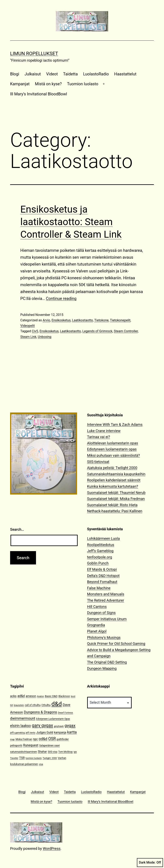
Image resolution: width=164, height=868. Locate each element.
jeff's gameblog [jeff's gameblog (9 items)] (17, 733)
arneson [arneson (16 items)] (31, 696)
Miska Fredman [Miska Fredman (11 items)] (24, 739)
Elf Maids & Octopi (102, 569)
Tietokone (101, 320)
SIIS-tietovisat (98, 462)
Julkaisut (33, 74)
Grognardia (96, 625)
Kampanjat (20, 84)
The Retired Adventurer (106, 600)
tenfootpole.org (100, 557)
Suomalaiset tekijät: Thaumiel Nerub (116, 493)
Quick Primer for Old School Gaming (116, 644)
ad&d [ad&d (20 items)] (21, 696)
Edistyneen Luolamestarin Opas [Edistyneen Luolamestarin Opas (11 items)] (53, 719)
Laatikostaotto (82, 320)
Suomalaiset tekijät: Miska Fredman (116, 499)
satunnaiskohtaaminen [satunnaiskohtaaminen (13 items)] (24, 752)
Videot (52, 74)
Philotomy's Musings (104, 638)
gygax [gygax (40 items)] (70, 726)
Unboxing (45, 337)
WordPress (52, 848)
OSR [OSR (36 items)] (52, 739)
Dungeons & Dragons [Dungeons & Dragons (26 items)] (40, 712)
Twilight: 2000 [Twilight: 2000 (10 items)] (50, 758)
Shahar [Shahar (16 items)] (42, 752)
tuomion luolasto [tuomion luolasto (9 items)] (34, 758)
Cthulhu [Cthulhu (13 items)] (46, 705)
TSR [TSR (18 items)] (22, 758)
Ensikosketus (61, 320)
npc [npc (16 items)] (35, 739)
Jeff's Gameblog (100, 551)
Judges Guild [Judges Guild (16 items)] (45, 732)
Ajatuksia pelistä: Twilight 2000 (112, 468)
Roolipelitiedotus (101, 545)
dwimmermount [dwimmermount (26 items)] (23, 718)
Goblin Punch (98, 563)
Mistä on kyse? (48, 84)
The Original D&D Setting (107, 662)
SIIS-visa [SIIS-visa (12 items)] (52, 752)
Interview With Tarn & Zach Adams (115, 425)
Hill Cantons (97, 607)
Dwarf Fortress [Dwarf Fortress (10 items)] (65, 713)
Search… (17, 529)
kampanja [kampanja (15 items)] (60, 732)
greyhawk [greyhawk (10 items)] (59, 726)
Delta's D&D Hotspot (103, 576)
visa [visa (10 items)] (41, 764)
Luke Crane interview (104, 431)
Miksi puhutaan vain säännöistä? (114, 455)
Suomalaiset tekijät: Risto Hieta (112, 505)
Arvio (46, 320)
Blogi (15, 74)
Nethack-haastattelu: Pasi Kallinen (115, 511)
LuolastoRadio (96, 74)
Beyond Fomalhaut (102, 582)
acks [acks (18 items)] (13, 696)
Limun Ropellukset (34, 54)
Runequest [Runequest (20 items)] (31, 745)
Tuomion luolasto (83, 84)
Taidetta (70, 74)
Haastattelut (125, 74)
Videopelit (28, 326)
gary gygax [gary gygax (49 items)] (42, 725)
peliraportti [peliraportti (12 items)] (16, 745)
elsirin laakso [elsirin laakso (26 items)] (21, 726)
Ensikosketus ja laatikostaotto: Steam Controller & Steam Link (71, 222)
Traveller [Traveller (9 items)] (14, 758)
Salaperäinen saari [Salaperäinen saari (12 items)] (50, 745)
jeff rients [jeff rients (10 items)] (31, 733)
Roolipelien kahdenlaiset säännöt (114, 480)
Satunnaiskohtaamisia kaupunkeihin (116, 474)
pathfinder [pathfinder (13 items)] (63, 739)
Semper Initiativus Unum (107, 619)
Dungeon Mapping (102, 668)
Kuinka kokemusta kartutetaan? (113, 486)
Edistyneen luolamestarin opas (112, 449)
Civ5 (35, 331)
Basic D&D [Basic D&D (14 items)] (51, 696)
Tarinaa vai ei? (99, 437)
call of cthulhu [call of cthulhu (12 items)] (33, 705)
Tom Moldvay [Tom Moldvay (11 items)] (65, 752)
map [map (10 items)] (12, 739)
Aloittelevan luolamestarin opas (113, 443)
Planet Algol (97, 631)
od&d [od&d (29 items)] (43, 739)
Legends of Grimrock (97, 331)
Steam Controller (126, 331)
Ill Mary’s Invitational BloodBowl (39, 94)
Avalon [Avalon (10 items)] (40, 696)
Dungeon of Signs (101, 613)
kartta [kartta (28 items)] (72, 732)
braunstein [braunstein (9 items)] (19, 705)
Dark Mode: (150, 863)
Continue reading (61, 298)
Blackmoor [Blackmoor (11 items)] (64, 696)
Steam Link (28, 337)
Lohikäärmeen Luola (104, 538)
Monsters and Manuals (106, 594)
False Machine (99, 588)
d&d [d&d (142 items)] (57, 704)
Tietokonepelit (120, 320)
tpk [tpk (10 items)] (75, 752)
